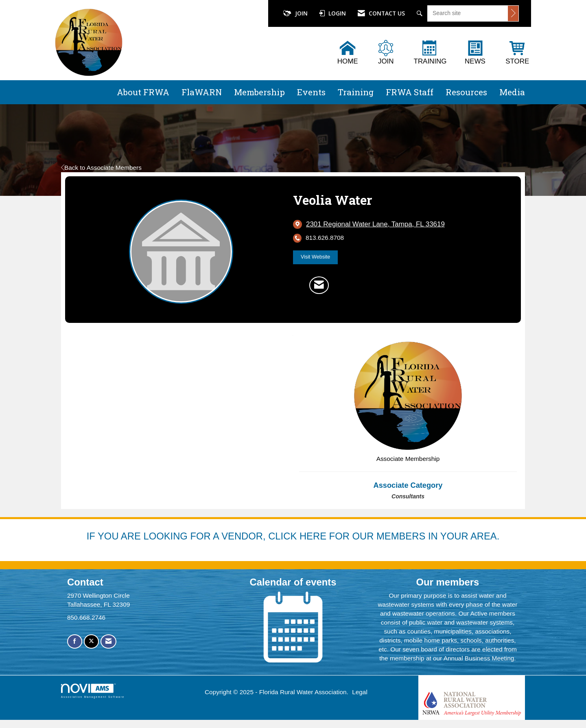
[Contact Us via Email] (108, 641)
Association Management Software (93, 691)
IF (92, 536)
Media (512, 92)
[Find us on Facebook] (75, 641)
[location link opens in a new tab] (375, 224)
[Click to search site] (513, 13)
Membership (259, 92)
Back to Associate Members (101, 168)
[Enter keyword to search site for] (468, 13)
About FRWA (143, 92)
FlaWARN (202, 92)
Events (311, 92)
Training (356, 92)
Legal (360, 692)
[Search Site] (421, 13)
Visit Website (315, 257)
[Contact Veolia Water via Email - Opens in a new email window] (319, 285)
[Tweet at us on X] (91, 641)
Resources (466, 92)
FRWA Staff (410, 92)
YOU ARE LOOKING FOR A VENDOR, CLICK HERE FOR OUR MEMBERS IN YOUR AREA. (298, 536)
